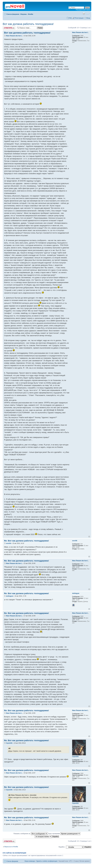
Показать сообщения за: (30, 834)
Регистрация (79, 18)
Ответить (9, 28)
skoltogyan (10, 596)
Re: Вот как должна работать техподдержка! (26, 541)
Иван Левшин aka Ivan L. (14, 36)
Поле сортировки (64, 834)
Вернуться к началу (89, 537)
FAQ (70, 18)
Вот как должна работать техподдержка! (28, 24)
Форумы (24, 14)
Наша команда (30, 861)
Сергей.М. (9, 743)
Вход (88, 18)
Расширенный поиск (83, 10)
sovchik (9, 543)
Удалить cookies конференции (47, 861)
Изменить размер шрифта (88, 14)
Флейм (31, 14)
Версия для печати (84, 14)
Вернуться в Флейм (11, 847)
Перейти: (62, 847)
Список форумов (13, 14)
